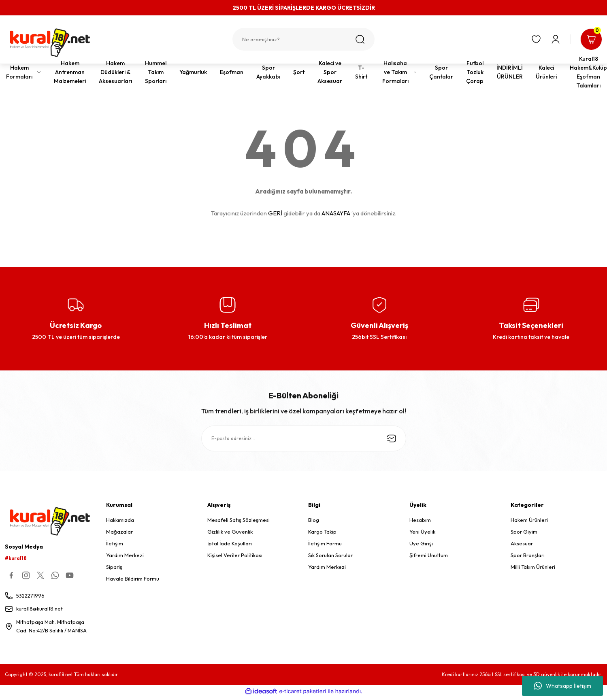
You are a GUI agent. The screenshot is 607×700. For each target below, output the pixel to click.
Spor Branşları (528, 555)
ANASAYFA (336, 213)
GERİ (275, 213)
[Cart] (591, 39)
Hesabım (420, 520)
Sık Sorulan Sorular (330, 555)
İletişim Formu (325, 543)
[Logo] (51, 43)
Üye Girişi (421, 543)
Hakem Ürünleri (529, 520)
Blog (314, 520)
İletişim (115, 543)
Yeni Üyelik (422, 532)
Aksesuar (522, 543)
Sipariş (114, 567)
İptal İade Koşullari (230, 543)
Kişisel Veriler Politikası (235, 555)
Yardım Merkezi (125, 555)
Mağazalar (119, 532)
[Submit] (392, 438)
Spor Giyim (524, 532)
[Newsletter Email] (304, 438)
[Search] (303, 39)
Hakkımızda (120, 520)
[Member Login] (555, 39)
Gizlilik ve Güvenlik (230, 532)
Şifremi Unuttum (429, 555)
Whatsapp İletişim (563, 686)
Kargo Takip (322, 532)
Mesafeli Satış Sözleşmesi (239, 520)
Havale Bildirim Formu (133, 579)
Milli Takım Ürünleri (533, 567)
